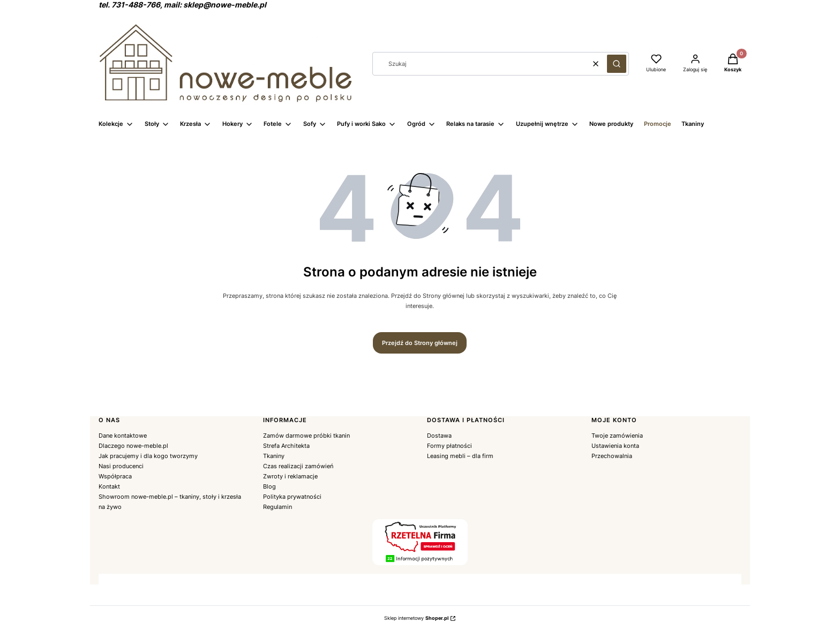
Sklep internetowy (416, 618)
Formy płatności (449, 446)
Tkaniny (274, 456)
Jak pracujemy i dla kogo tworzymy (148, 456)
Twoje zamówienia (617, 436)
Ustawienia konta (615, 446)
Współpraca (115, 476)
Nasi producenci (121, 466)
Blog (269, 486)
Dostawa (439, 436)
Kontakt (109, 486)
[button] (617, 64)
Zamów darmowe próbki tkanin (306, 436)
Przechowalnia (612, 456)
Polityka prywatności (292, 497)
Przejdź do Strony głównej (420, 343)
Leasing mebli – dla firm (460, 456)
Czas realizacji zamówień (298, 466)
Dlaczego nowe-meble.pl (133, 446)
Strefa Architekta (286, 446)
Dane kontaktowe (123, 436)
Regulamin (277, 507)
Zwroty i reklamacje (290, 476)
